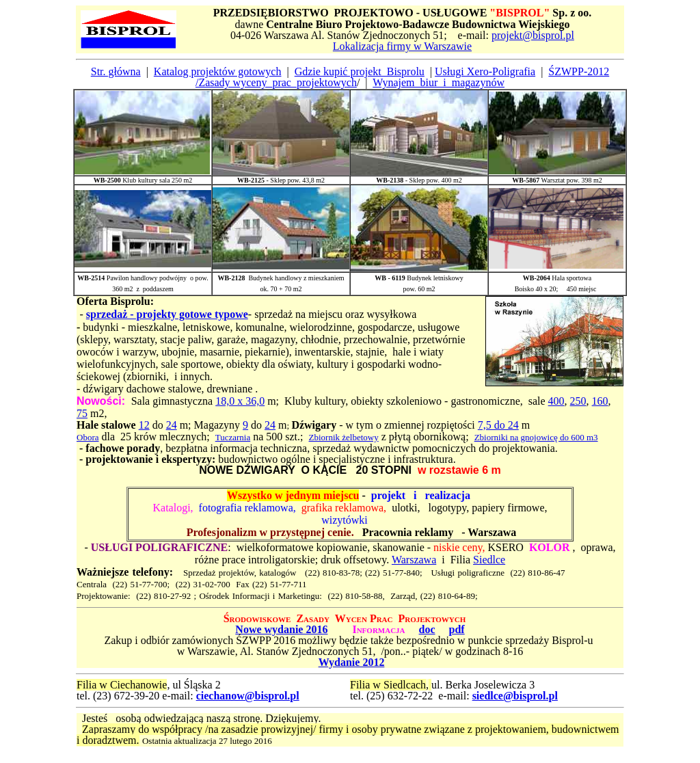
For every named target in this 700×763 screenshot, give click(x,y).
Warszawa (414, 560)
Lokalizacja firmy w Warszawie (402, 46)
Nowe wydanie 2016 (281, 629)
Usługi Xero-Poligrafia (485, 71)
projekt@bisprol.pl (533, 35)
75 (82, 413)
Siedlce (489, 560)
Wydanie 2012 (352, 662)
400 (556, 401)
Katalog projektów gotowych (218, 71)
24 (172, 425)
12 (144, 425)
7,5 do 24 (498, 425)
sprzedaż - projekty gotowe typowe (167, 314)
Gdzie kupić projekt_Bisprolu (360, 71)
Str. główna (116, 71)
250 (578, 401)
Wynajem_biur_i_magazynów (439, 82)
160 (600, 401)
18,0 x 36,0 (240, 401)
